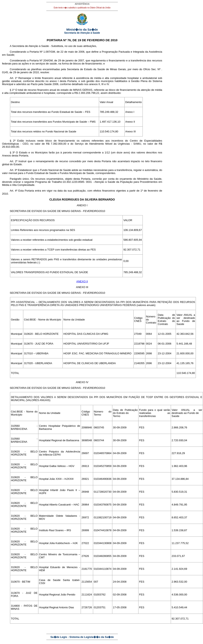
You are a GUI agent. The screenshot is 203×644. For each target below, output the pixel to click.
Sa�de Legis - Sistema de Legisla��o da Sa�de (82, 637)
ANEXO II (82, 281)
